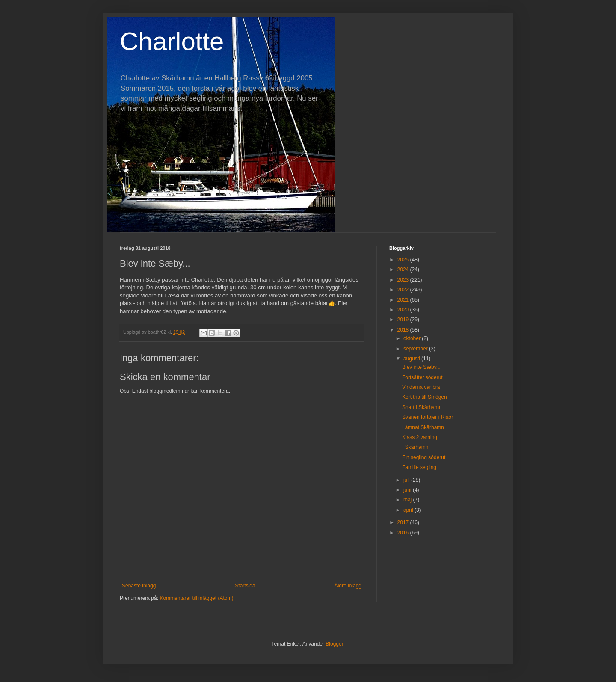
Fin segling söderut (424, 457)
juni (408, 490)
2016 (404, 533)
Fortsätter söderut (422, 377)
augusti (412, 359)
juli (407, 480)
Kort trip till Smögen (425, 397)
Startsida (245, 586)
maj (408, 500)
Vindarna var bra (421, 387)
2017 (404, 522)
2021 (404, 300)
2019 (404, 320)
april (409, 510)
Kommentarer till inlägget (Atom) (196, 598)
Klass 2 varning (420, 437)
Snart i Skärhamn (422, 407)
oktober (413, 338)
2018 (404, 330)
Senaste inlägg (139, 586)
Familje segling (419, 467)
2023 (404, 280)
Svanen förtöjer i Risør (428, 417)
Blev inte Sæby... (421, 367)
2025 (404, 260)
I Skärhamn (415, 447)
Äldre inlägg (348, 586)
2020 (404, 310)
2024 (404, 270)
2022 (404, 290)
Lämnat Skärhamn (423, 427)
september (416, 349)
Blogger (334, 644)
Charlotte (172, 41)
